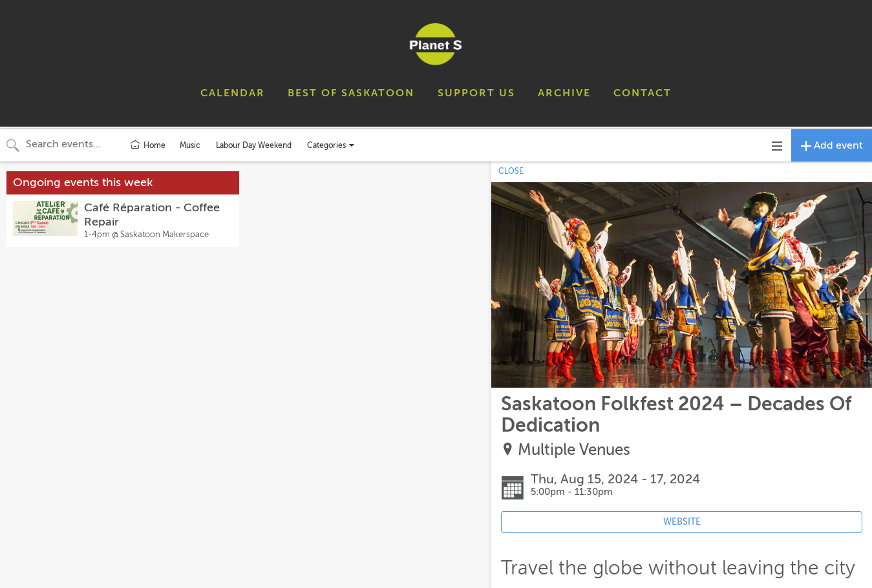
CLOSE (511, 171)
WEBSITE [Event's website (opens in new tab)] (682, 522)
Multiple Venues (574, 450)
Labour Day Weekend (254, 145)
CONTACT (643, 93)
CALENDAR (233, 93)
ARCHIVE (564, 93)
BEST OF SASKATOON (351, 93)
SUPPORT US (476, 93)
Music (190, 145)
